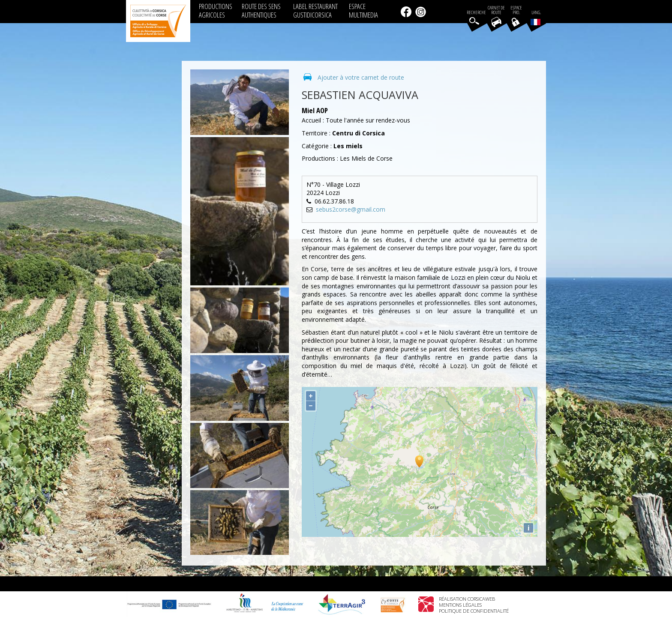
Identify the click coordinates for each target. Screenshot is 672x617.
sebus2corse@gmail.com (351, 209)
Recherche (476, 13)
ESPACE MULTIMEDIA (363, 10)
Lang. (536, 18)
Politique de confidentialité (474, 611)
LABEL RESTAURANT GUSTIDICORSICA (315, 10)
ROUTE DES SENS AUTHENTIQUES (261, 10)
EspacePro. (516, 10)
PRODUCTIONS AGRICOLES (216, 10)
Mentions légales (460, 605)
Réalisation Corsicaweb (467, 599)
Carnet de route (496, 10)
